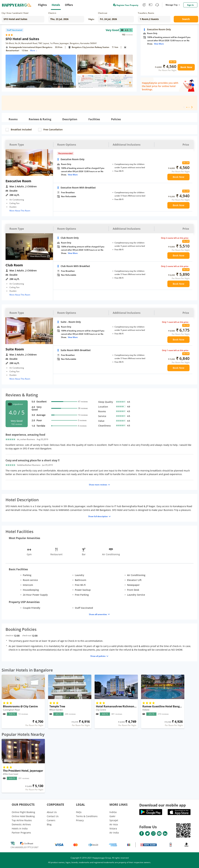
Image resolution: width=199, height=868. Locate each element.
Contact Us (53, 816)
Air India (114, 833)
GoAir (112, 816)
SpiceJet (114, 820)
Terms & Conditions (87, 816)
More (34, 50)
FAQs (79, 812)
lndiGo (113, 812)
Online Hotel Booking (23, 816)
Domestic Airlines (21, 824)
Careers (51, 820)
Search (186, 19)
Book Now (186, 67)
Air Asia (114, 824)
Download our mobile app (163, 805)
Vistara (113, 828)
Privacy (80, 820)
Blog (49, 824)
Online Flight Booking (23, 812)
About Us (52, 812)
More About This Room (20, 211)
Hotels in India (20, 828)
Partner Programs (21, 833)
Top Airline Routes (22, 820)
